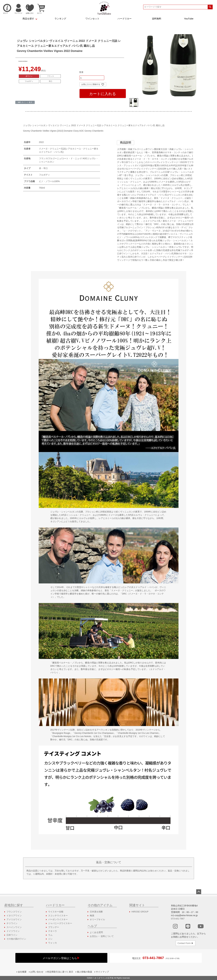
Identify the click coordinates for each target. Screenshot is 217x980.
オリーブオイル (97, 919)
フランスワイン (14, 912)
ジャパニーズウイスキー (60, 923)
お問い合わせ (37, 972)
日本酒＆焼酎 (96, 912)
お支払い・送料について (102, 936)
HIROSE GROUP (140, 912)
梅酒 (92, 916)
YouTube (189, 19)
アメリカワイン (14, 919)
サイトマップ (102, 972)
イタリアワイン (14, 916)
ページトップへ (199, 892)
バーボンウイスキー (58, 919)
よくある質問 (96, 932)
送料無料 (157, 19)
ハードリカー (125, 19)
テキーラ (53, 931)
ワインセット (92, 19)
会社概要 (22, 972)
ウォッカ (53, 943)
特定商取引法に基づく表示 (60, 972)
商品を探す (28, 19)
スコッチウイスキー (58, 916)
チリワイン (12, 923)
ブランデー (54, 927)
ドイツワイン (13, 931)
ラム (50, 935)
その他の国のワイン (16, 939)
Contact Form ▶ (186, 943)
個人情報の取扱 (85, 972)
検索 (210, 7)
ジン (50, 939)
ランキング (60, 19)
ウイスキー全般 (56, 912)
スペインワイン (14, 927)
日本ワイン (12, 935)
